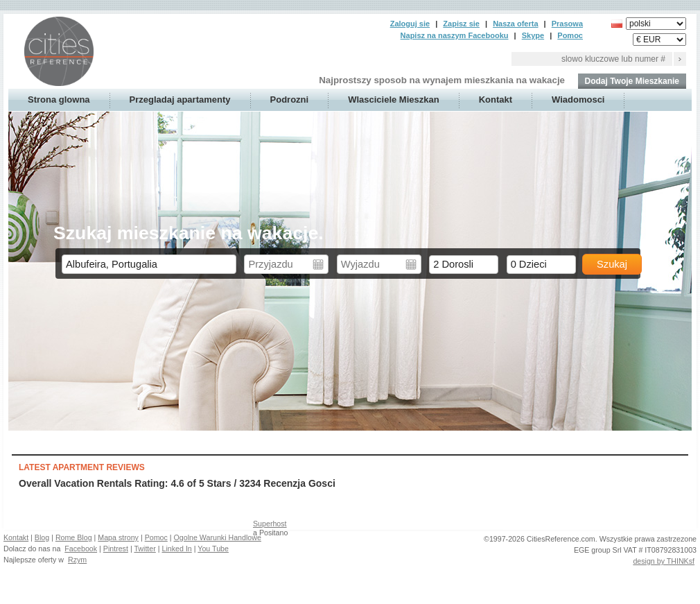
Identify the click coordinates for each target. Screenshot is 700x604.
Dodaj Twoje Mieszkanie (632, 81)
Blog (42, 537)
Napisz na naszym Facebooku (455, 35)
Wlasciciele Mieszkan (394, 100)
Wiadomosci (578, 100)
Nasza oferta (515, 24)
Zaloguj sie (410, 24)
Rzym (77, 560)
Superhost (270, 524)
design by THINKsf (664, 561)
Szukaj (612, 264)
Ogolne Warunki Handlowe (218, 537)
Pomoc (570, 35)
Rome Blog (74, 537)
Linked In (177, 549)
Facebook (81, 549)
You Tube (213, 549)
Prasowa (567, 24)
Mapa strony (118, 537)
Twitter (145, 549)
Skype (533, 35)
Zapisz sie (461, 24)
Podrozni (290, 100)
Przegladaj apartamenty (180, 100)
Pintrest (116, 549)
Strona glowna (59, 100)
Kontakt (496, 100)
